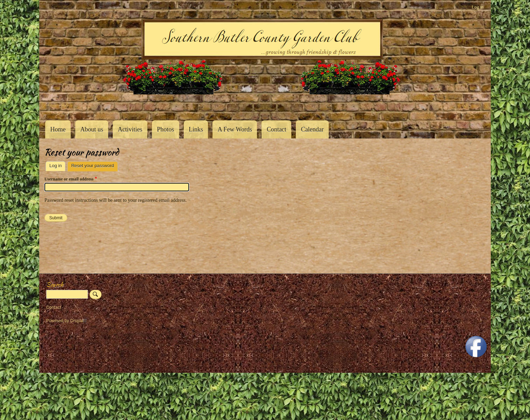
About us (92, 129)
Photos (165, 129)
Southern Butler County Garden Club (57, 105)
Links (196, 129)
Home (58, 129)
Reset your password (94, 165)
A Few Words (235, 129)
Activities (130, 129)
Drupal (80, 321)
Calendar (312, 129)
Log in (477, 7)
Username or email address (69, 179)
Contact (277, 129)
